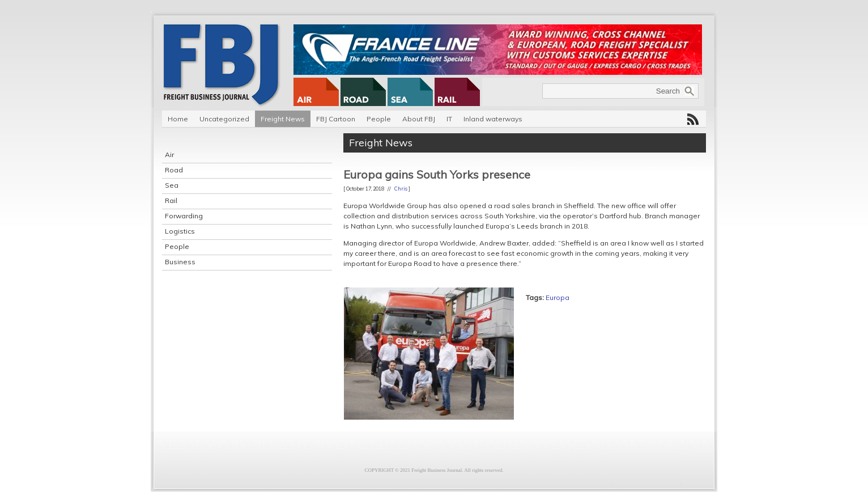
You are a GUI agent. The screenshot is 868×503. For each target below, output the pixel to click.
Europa (558, 297)
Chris (401, 189)
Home (178, 119)
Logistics (180, 231)
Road (174, 170)
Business (180, 262)
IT (449, 119)
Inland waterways (493, 119)
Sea (172, 185)
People (379, 119)
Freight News (283, 119)
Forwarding (184, 216)
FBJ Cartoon (336, 119)
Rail (171, 200)
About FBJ (419, 119)
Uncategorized (224, 119)
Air (169, 155)
